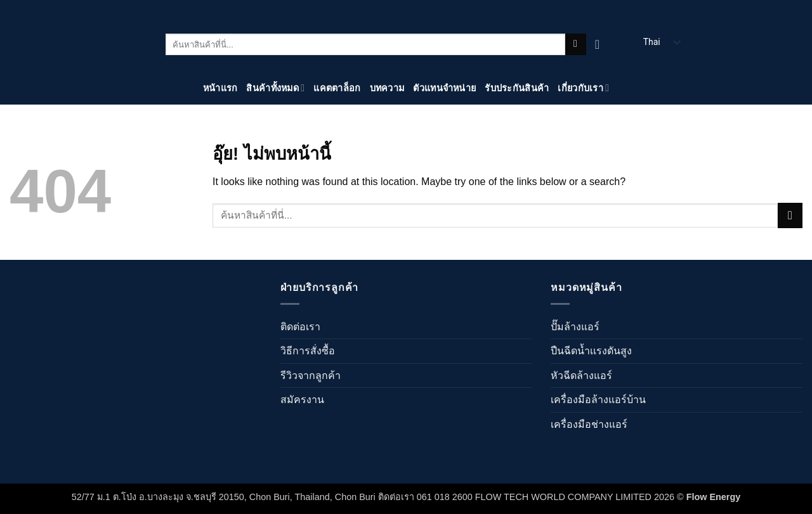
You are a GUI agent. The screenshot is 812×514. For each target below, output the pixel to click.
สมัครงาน (302, 400)
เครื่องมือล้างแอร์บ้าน (598, 400)
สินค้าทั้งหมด (275, 88)
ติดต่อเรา (300, 327)
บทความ (387, 88)
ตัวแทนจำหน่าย (444, 88)
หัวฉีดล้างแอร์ (581, 376)
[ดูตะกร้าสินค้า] (601, 44)
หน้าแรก (220, 88)
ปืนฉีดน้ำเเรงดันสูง (591, 351)
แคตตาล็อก (337, 88)
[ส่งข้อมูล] (576, 44)
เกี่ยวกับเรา (583, 88)
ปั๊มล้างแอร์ (575, 327)
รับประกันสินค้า (517, 88)
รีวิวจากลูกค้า (311, 376)
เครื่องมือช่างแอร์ (589, 424)
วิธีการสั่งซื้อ (308, 351)
